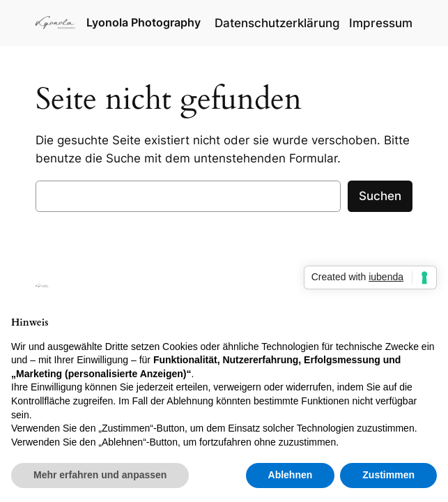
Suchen (380, 196)
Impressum (381, 23)
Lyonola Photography (144, 23)
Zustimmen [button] (388, 475)
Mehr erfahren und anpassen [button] (100, 475)
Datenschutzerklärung (277, 23)
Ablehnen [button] (291, 475)
